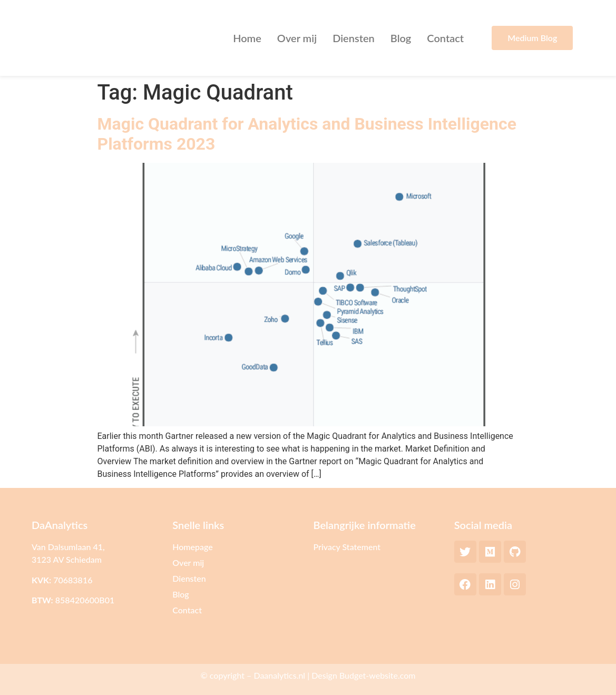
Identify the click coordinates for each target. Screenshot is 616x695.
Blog (401, 38)
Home (247, 38)
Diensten (354, 38)
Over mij (297, 38)
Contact (445, 38)
